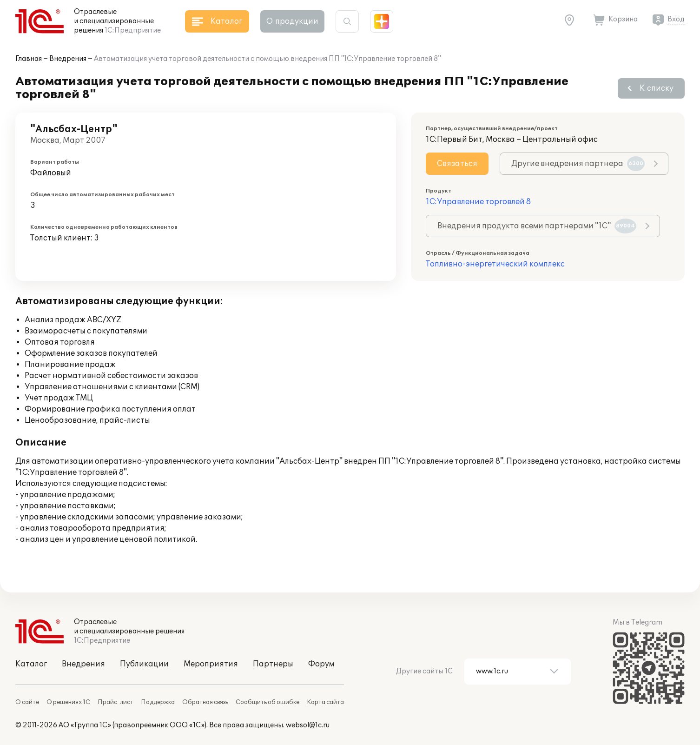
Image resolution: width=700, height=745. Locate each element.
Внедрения (68, 59)
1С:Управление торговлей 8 (478, 202)
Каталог (31, 664)
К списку (657, 88)
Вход (676, 19)
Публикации (144, 664)
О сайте (27, 702)
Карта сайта (325, 702)
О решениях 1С (68, 702)
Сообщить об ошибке (267, 702)
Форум (321, 664)
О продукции (292, 21)
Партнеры (273, 664)
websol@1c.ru (308, 725)
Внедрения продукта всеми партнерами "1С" (537, 226)
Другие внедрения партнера (578, 164)
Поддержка (158, 702)
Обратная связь (205, 702)
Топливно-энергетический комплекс (495, 264)
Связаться (457, 164)
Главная (29, 59)
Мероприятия (211, 664)
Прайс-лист (116, 702)
